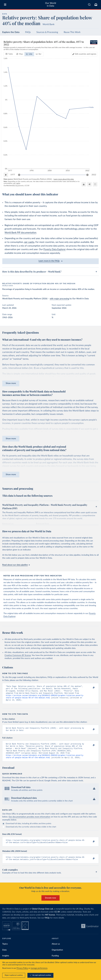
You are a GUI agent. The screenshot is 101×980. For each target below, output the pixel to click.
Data (4, 956)
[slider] (19, 175)
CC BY (27, 185)
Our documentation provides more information (29, 821)
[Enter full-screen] (95, 184)
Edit (86, 54)
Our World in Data (51, 4)
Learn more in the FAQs (50, 261)
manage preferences (39, 968)
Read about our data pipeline (16, 565)
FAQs (28, 32)
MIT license (50, 921)
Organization (57, 956)
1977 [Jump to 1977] (13, 175)
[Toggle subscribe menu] (96, 5)
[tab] (9, 54)
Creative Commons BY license (18, 655)
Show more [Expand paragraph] (11, 383)
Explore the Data (11, 32)
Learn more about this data (64, 179)
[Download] (84, 184)
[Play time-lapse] (6, 175)
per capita (29, 242)
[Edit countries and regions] (84, 54)
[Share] (89, 184)
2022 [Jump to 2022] (94, 175)
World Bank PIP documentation (20, 233)
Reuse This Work (72, 32)
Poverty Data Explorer (55, 249)
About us (56, 950)
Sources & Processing (47, 32)
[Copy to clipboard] (91, 688)
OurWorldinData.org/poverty (14, 185)
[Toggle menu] (5, 5)
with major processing (59, 299)
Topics (5, 950)
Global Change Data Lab (42, 915)
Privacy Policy (22, 968)
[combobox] (89, 5)
